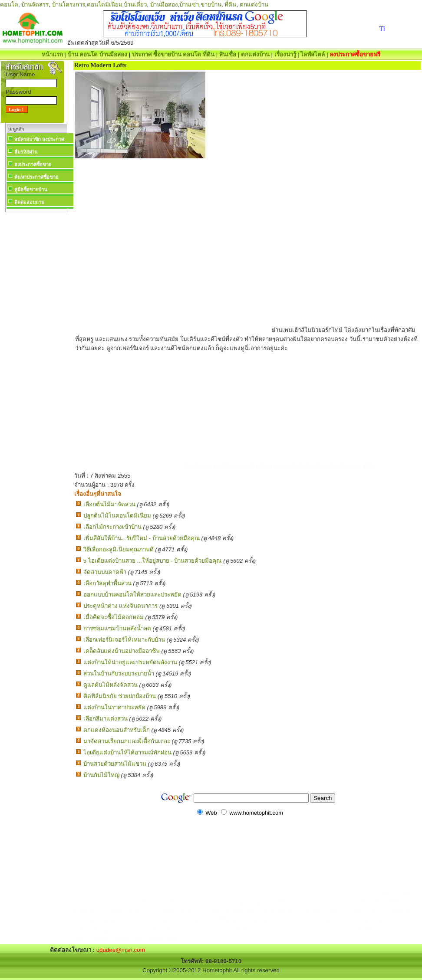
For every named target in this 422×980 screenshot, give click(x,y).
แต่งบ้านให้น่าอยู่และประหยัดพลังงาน (130, 662)
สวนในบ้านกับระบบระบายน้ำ (119, 674)
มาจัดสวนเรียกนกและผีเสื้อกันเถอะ (127, 741)
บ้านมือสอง (164, 5)
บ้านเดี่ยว (135, 5)
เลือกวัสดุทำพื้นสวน (107, 583)
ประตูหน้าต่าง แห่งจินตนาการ (121, 606)
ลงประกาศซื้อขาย (33, 164)
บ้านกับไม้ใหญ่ (101, 775)
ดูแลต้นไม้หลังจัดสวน (110, 685)
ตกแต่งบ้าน (254, 5)
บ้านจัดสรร (35, 5)
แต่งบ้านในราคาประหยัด (114, 707)
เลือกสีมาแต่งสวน (105, 719)
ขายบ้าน (211, 5)
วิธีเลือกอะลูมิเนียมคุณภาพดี (119, 549)
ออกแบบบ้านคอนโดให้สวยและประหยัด (132, 595)
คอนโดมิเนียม (105, 5)
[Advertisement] (36, 344)
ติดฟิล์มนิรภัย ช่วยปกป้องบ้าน (120, 696)
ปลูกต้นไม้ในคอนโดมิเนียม (117, 516)
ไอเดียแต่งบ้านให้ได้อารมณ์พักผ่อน (127, 752)
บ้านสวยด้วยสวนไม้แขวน (115, 764)
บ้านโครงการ (69, 5)
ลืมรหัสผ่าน (26, 152)
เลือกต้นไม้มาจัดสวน (109, 504)
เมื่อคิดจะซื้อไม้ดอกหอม (114, 617)
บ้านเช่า (189, 5)
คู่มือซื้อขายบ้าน (31, 190)
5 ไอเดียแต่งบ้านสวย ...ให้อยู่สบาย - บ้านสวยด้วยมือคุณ (153, 561)
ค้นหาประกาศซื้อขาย (36, 177)
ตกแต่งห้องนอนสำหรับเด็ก (117, 730)
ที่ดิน (230, 5)
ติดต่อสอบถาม (29, 202)
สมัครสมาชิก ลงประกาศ (39, 139)
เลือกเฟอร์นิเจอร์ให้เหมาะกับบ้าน (124, 640)
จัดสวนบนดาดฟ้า (105, 572)
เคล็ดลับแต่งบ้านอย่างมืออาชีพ (122, 651)
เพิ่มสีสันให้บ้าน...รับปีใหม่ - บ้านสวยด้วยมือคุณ (142, 538)
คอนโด (9, 5)
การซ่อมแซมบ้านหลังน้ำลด (117, 628)
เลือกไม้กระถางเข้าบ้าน (112, 527)
